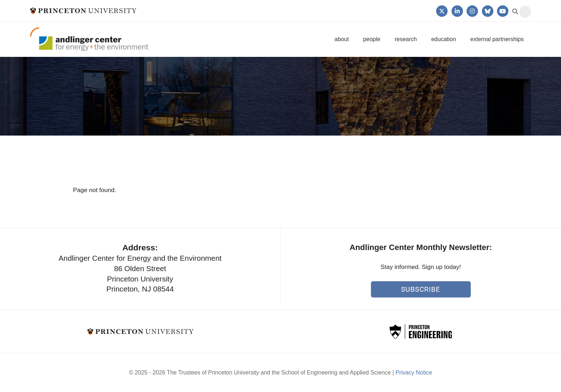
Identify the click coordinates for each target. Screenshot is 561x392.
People (372, 39)
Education (443, 39)
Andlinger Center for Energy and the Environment (89, 39)
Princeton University (83, 11)
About (342, 39)
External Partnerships (497, 39)
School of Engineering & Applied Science (421, 332)
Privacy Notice (414, 373)
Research (406, 39)
